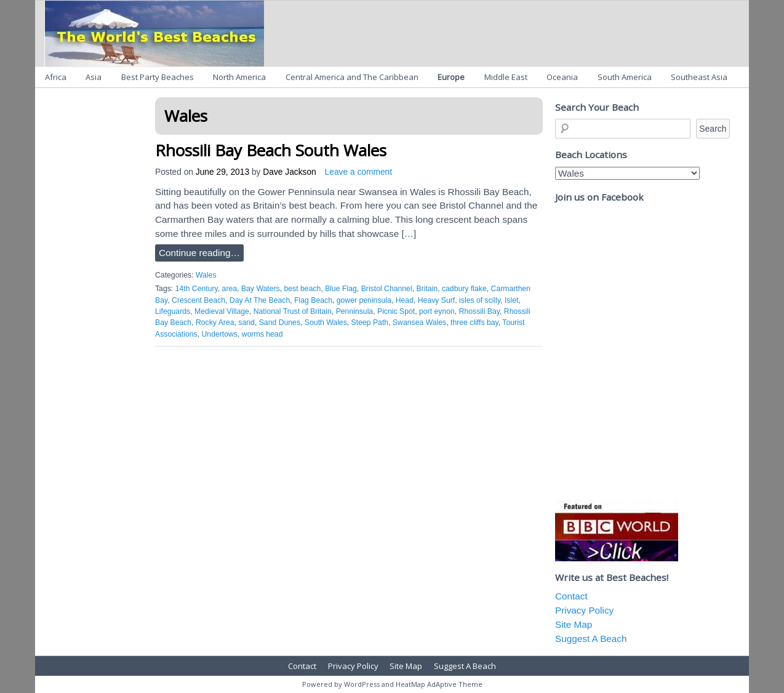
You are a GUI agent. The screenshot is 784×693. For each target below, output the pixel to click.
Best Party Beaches (158, 77)
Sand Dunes (280, 322)
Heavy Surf (437, 300)
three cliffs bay (474, 322)
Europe (451, 77)
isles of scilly (480, 300)
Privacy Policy (584, 610)
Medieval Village (222, 311)
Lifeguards (173, 311)
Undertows (220, 334)
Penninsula (355, 311)
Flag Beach (313, 300)
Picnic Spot (396, 311)
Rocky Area (215, 322)
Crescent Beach (198, 300)
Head (405, 300)
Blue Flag (341, 289)
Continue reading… (199, 253)
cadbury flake (464, 289)
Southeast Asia (699, 77)
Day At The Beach (260, 300)
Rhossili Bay (479, 311)
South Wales (326, 322)
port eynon (437, 311)
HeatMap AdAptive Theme (439, 684)
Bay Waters (261, 289)
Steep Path (370, 322)
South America (625, 77)
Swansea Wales (419, 322)
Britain (427, 289)
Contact (571, 596)
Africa (56, 77)
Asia (94, 77)
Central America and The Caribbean (352, 77)
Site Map (574, 624)
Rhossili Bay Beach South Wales (271, 150)
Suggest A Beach (591, 639)
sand (246, 322)
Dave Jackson (289, 172)
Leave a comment (358, 172)
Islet (511, 300)
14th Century (197, 289)
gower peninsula (364, 300)
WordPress (362, 684)
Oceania (562, 77)
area (230, 289)
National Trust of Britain (293, 311)
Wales (206, 275)
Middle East (506, 77)
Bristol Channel (387, 289)
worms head (262, 334)
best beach (303, 289)
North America (239, 77)
